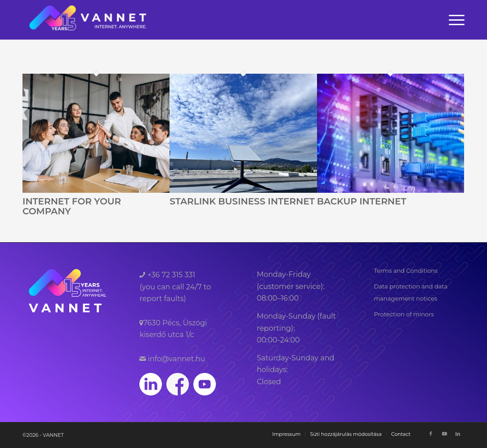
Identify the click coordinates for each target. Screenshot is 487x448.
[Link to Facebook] (431, 434)
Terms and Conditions (406, 271)
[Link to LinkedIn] (458, 434)
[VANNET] (88, 20)
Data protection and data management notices (411, 292)
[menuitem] (454, 20)
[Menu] (454, 20)
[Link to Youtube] (444, 434)
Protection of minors (404, 314)
